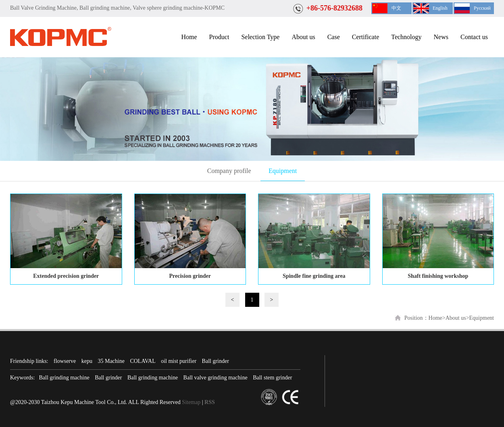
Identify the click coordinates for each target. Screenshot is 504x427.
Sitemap (191, 402)
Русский (482, 8)
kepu (87, 361)
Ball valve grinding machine (216, 378)
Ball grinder (216, 361)
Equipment (283, 171)
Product (219, 37)
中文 (396, 8)
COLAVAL (143, 361)
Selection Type (260, 37)
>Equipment (480, 318)
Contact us (474, 37)
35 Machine (111, 361)
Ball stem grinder (272, 378)
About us (303, 37)
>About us (454, 318)
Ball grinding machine (64, 378)
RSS (210, 402)
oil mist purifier (179, 361)
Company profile (229, 171)
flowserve (65, 361)
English (440, 8)
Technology (406, 37)
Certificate (366, 37)
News (441, 37)
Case (334, 37)
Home (189, 37)
